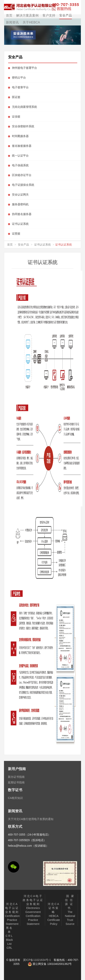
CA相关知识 (15, 798)
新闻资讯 (12, 22)
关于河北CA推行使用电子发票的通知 (31, 819)
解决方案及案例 (27, 15)
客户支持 (49, 15)
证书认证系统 (42, 245)
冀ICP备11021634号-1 (37, 960)
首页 (9, 15)
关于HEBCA (31, 22)
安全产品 (66, 15)
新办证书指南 (16, 777)
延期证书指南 (16, 782)
